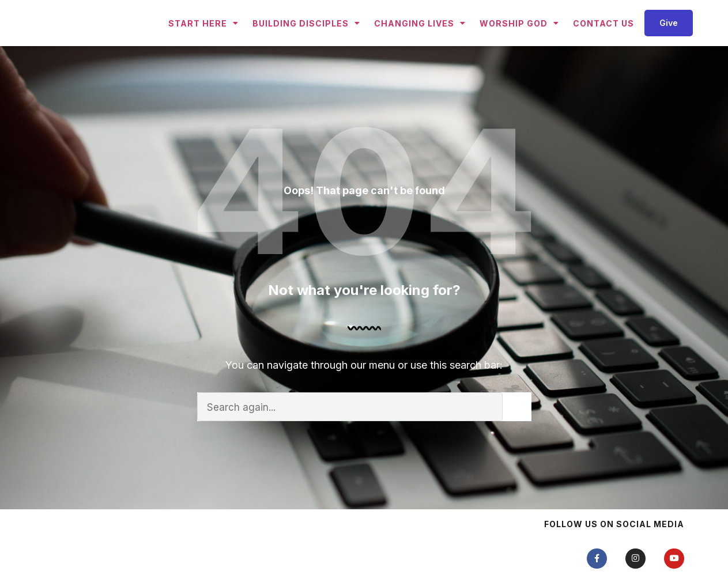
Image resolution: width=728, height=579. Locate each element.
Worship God (519, 44)
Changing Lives (420, 44)
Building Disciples (306, 44)
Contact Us (603, 43)
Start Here (203, 44)
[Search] (517, 448)
